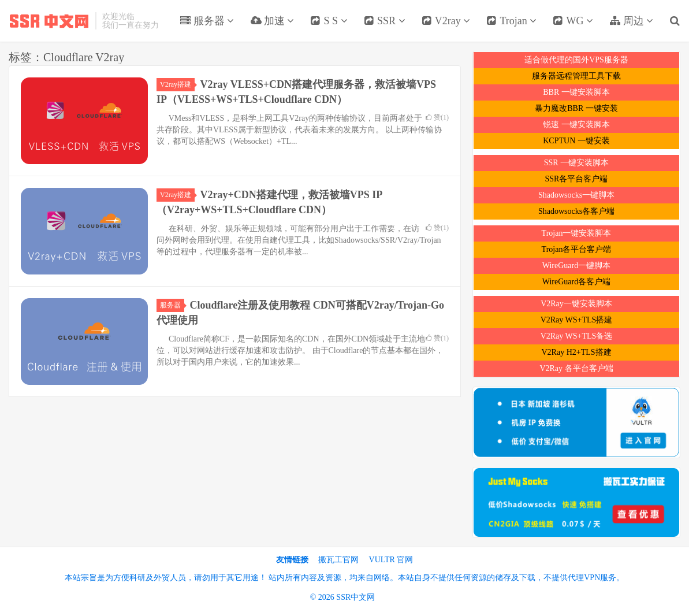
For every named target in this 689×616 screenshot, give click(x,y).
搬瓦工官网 (338, 560)
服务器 (207, 21)
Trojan (511, 21)
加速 (272, 21)
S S (329, 21)
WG (573, 21)
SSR (385, 21)
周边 (631, 21)
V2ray (446, 21)
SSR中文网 (49, 21)
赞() (437, 117)
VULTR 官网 (391, 560)
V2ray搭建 (177, 84)
